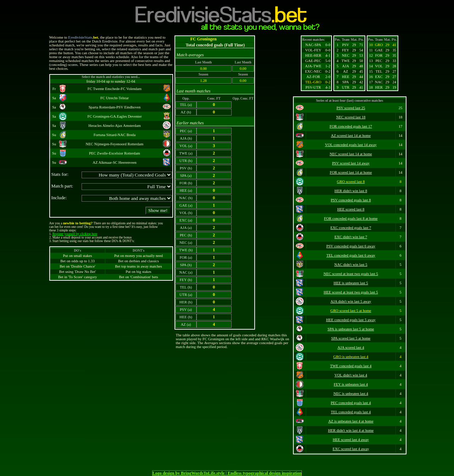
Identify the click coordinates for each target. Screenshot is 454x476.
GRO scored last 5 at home (351, 311)
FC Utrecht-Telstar (115, 98)
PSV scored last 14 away (351, 163)
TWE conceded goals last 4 (351, 366)
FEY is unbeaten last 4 (351, 384)
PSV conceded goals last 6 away (351, 246)
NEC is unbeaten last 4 (351, 394)
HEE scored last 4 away (351, 440)
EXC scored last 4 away (351, 449)
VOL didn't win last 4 (351, 375)
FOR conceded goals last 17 (351, 126)
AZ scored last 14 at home (351, 136)
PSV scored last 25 (351, 108)
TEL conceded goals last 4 (351, 412)
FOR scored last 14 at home (351, 172)
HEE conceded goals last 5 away (351, 320)
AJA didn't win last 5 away (351, 301)
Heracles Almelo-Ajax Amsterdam (114, 126)
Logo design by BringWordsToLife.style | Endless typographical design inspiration (227, 473)
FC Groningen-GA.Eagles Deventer (115, 116)
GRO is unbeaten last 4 (351, 357)
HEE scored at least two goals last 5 (351, 292)
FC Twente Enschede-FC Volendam (115, 89)
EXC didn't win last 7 (351, 237)
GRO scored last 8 (351, 182)
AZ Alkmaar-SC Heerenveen (114, 163)
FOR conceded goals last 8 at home (351, 219)
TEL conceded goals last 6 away (351, 255)
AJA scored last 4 (351, 348)
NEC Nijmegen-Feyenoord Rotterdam (115, 144)
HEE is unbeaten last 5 (351, 283)
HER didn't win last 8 (351, 191)
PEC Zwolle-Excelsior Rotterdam (115, 153)
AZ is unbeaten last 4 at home (351, 421)
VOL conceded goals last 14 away (351, 145)
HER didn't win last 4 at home (351, 430)
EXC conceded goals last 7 (351, 228)
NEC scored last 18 (351, 117)
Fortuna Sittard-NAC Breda (115, 135)
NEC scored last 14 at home (351, 154)
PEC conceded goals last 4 (351, 403)
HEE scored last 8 (351, 209)
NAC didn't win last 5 (351, 265)
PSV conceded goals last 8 (351, 200)
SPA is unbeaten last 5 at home (351, 329)
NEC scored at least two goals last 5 (351, 274)
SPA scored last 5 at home (351, 338)
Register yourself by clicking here (75, 234)
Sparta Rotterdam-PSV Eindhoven (115, 107)
